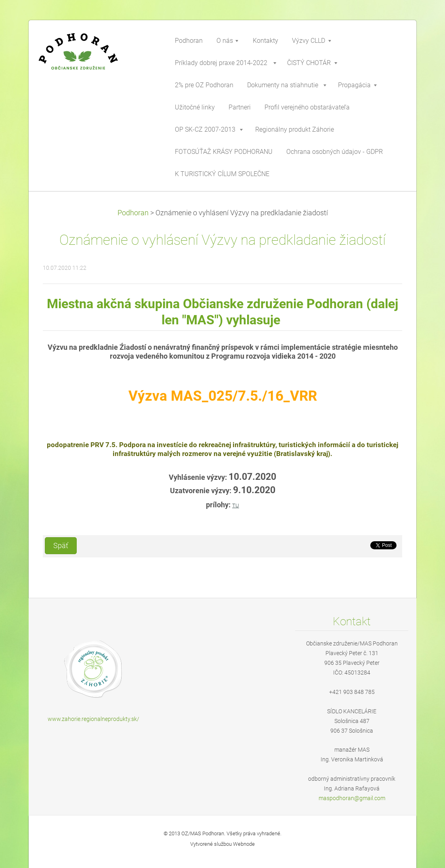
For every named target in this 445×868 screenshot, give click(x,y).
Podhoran (133, 213)
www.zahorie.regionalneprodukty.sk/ (93, 719)
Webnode (244, 844)
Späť (61, 546)
